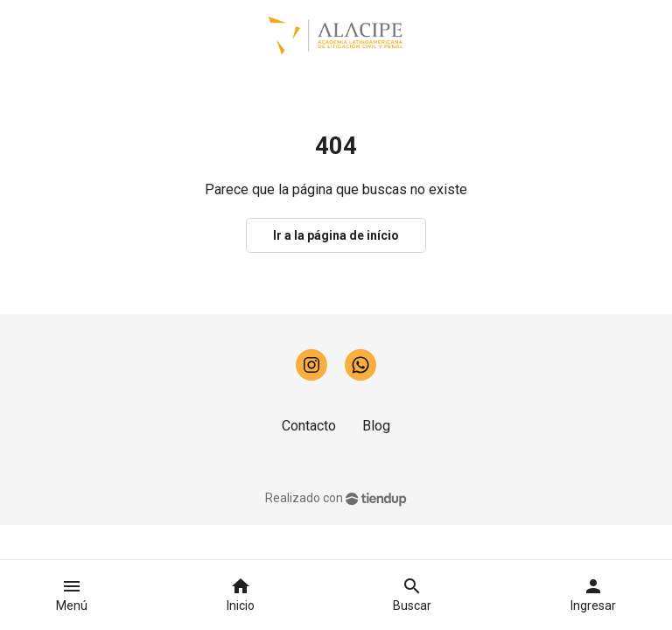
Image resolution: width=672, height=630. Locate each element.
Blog (376, 426)
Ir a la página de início (336, 235)
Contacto (309, 426)
